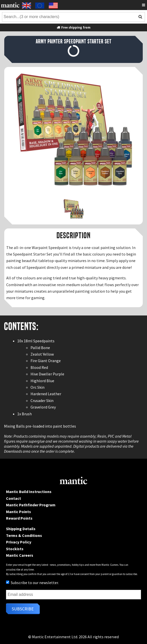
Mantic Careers (20, 555)
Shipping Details (21, 529)
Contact (13, 498)
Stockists (15, 549)
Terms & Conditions (24, 535)
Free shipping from (73, 27)
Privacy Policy (19, 542)
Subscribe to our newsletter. (32, 583)
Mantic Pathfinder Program (31, 505)
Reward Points (19, 518)
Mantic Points (18, 512)
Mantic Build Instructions (29, 492)
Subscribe (23, 609)
